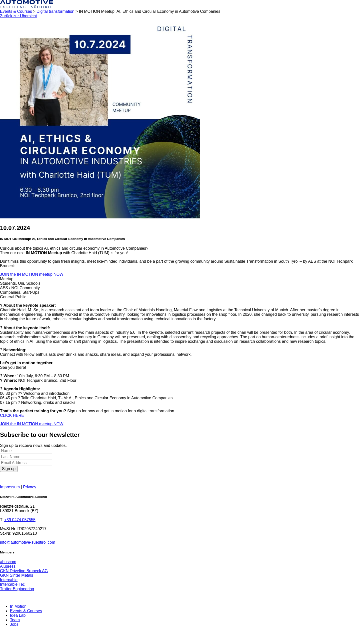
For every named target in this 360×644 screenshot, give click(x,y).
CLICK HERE (12, 415)
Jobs (14, 624)
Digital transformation (55, 11)
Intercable (9, 580)
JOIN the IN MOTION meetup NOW (32, 274)
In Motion (18, 606)
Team (15, 620)
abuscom (8, 562)
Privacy (29, 487)
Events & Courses (16, 11)
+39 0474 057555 (20, 520)
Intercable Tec (12, 584)
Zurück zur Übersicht (18, 16)
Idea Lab (18, 615)
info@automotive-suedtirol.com (28, 542)
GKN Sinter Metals (16, 575)
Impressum (10, 487)
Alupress (8, 566)
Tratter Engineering (17, 589)
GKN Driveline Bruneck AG (24, 571)
